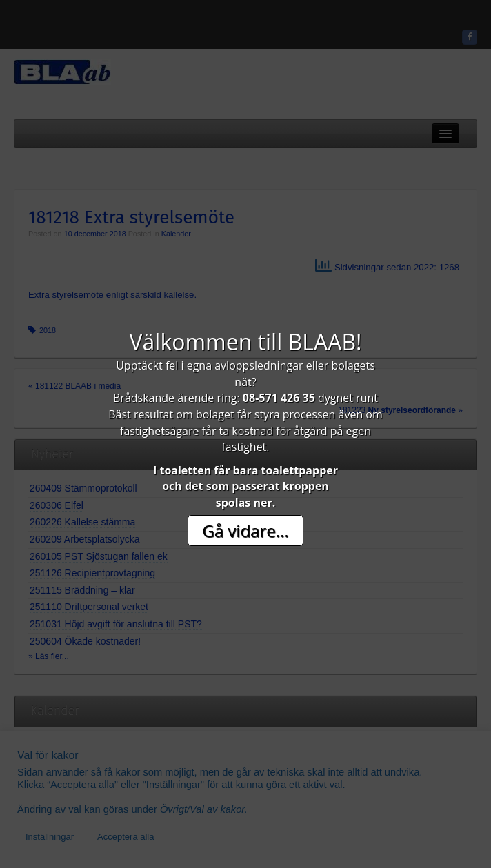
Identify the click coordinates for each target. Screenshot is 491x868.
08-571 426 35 (279, 398)
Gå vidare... (245, 531)
